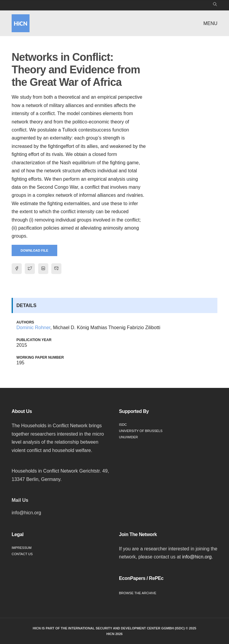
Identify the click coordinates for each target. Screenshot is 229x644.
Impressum (22, 548)
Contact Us (22, 554)
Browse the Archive (138, 593)
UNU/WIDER (129, 437)
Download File (34, 250)
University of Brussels (141, 431)
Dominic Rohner (33, 328)
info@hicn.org (197, 557)
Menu (210, 23)
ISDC (123, 425)
